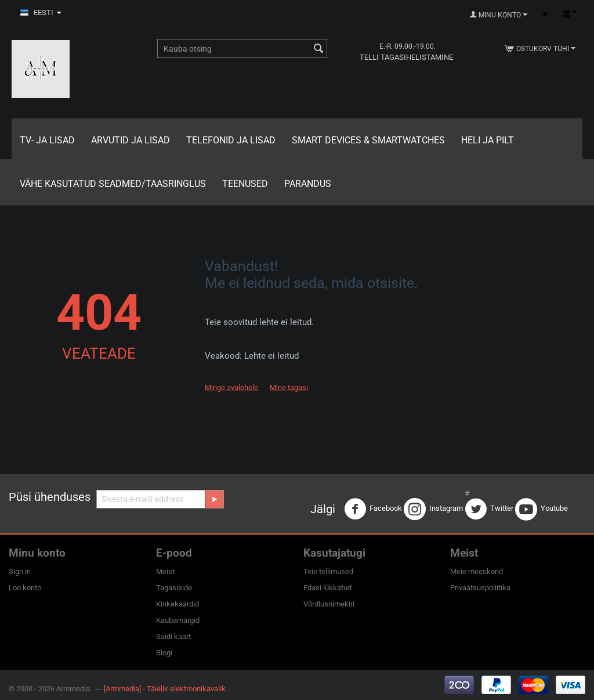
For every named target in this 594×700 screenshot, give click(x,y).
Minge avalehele (231, 387)
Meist (165, 571)
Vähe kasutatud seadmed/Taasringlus (113, 184)
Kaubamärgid (178, 620)
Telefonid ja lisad (231, 140)
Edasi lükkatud (327, 588)
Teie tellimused (328, 571)
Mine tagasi (289, 387)
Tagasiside (174, 588)
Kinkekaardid (178, 604)
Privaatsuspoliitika (480, 588)
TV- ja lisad (47, 140)
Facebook (373, 509)
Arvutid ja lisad (131, 140)
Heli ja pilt (488, 140)
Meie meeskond (477, 571)
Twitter (489, 509)
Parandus (308, 184)
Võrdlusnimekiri (329, 604)
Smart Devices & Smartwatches (368, 140)
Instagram (433, 509)
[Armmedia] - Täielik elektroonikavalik (165, 689)
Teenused (245, 184)
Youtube (542, 509)
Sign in (20, 571)
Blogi (164, 653)
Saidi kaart (173, 636)
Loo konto (25, 588)
